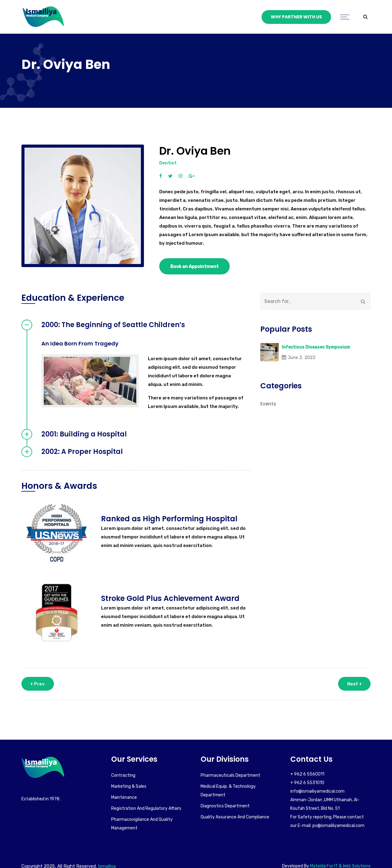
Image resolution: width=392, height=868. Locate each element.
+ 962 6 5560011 (307, 774)
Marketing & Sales (129, 786)
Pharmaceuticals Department (230, 775)
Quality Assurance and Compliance (235, 817)
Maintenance (124, 797)
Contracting (123, 775)
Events (268, 404)
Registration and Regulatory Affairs (146, 808)
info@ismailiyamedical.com (317, 791)
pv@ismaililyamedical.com (338, 826)
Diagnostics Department (225, 806)
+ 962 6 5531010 (307, 783)
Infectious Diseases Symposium (316, 347)
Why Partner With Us (296, 17)
